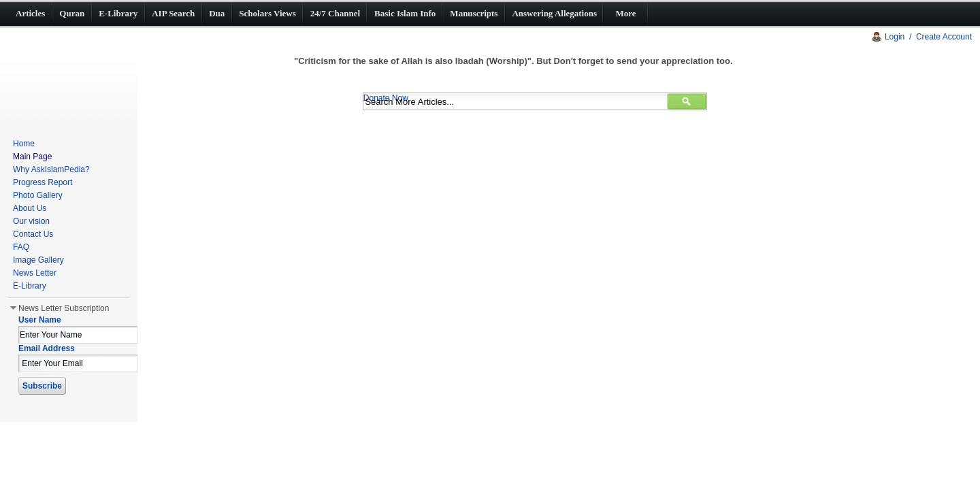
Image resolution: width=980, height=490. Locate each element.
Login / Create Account (928, 37)
